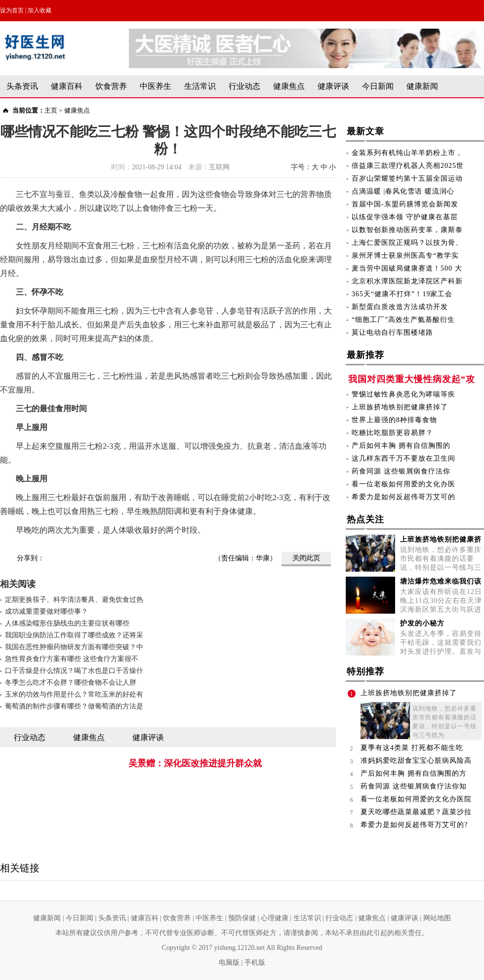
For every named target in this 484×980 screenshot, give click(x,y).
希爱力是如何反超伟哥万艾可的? (414, 825)
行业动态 (244, 86)
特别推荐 (365, 673)
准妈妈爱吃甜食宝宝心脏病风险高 (416, 761)
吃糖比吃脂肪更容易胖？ (392, 433)
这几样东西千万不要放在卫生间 (403, 458)
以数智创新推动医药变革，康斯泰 (407, 230)
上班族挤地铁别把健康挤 (441, 539)
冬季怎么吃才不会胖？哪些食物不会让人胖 (71, 683)
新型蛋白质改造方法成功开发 (400, 307)
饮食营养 (111, 86)
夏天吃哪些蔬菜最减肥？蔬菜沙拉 (416, 812)
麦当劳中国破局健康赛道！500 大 (407, 268)
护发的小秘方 (422, 623)
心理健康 (275, 918)
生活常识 (200, 86)
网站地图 (437, 918)
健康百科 (67, 86)
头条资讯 (22, 86)
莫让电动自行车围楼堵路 (392, 333)
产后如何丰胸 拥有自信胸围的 (401, 446)
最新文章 (365, 133)
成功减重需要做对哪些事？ (46, 611)
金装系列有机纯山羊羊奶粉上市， (407, 153)
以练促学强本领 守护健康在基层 (405, 217)
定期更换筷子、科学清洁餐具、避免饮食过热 (74, 600)
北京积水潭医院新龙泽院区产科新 (407, 281)
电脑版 (229, 962)
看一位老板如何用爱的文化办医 (403, 484)
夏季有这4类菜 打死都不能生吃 (412, 748)
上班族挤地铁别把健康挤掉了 (400, 407)
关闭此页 (306, 558)
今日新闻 (378, 86)
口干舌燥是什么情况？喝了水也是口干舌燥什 (74, 671)
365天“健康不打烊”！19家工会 (402, 294)
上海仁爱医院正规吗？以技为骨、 (407, 243)
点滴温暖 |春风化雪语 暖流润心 (403, 191)
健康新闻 (422, 86)
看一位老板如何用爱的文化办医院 (416, 799)
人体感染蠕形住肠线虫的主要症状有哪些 (67, 623)
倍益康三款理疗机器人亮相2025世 (408, 166)
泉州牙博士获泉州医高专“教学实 (405, 255)
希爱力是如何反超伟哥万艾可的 (403, 497)
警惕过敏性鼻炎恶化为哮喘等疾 (403, 394)
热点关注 (365, 521)
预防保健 (242, 918)
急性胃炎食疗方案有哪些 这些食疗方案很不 (72, 659)
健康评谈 (333, 86)
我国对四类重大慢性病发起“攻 (412, 379)
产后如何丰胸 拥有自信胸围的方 (414, 773)
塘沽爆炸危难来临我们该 (441, 581)
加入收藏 (40, 10)
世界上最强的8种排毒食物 (394, 420)
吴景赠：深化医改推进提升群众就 (195, 763)
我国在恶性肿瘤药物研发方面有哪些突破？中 (74, 647)
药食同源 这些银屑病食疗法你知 (414, 786)
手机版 (255, 962)
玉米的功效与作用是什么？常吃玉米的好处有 (74, 694)
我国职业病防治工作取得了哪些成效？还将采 (74, 635)
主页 (51, 110)
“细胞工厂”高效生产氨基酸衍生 (403, 320)
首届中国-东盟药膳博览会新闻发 (405, 204)
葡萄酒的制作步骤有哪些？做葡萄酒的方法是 (74, 706)
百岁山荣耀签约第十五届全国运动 (407, 178)
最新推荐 (365, 357)
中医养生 (156, 86)
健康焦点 (289, 86)
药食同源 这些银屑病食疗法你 (401, 471)
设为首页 (12, 10)
